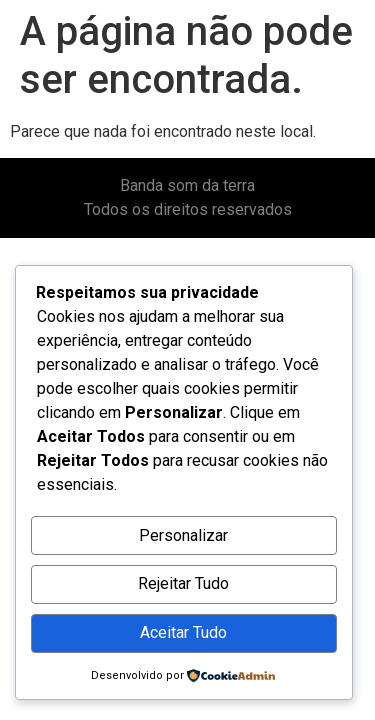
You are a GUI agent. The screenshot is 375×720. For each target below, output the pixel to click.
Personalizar (183, 535)
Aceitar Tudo (183, 632)
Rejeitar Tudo (183, 583)
